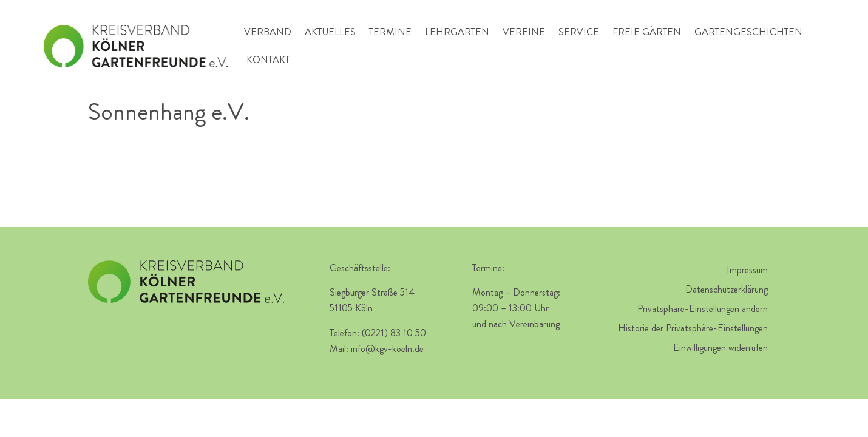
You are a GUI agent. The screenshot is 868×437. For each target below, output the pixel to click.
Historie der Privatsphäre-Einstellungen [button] (693, 328)
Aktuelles (330, 32)
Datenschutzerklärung (727, 289)
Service (579, 32)
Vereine (524, 32)
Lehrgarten (457, 32)
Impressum (747, 270)
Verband (268, 32)
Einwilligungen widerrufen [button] (721, 347)
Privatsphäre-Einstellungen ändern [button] (703, 309)
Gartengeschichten (748, 32)
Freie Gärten (647, 32)
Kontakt (268, 60)
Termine (390, 32)
